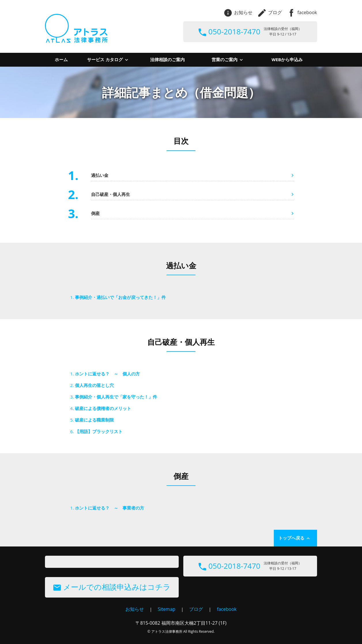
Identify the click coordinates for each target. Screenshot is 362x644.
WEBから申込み (287, 59)
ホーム (61, 59)
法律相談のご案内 (167, 59)
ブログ (270, 12)
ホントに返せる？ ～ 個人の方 (107, 374)
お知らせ (238, 12)
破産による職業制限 (94, 420)
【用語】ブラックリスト (99, 431)
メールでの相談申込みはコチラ (112, 587)
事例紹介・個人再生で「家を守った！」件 (116, 397)
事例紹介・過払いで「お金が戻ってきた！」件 (120, 297)
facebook (302, 12)
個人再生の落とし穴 (94, 385)
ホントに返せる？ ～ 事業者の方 (110, 508)
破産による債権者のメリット (103, 408)
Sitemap (166, 609)
